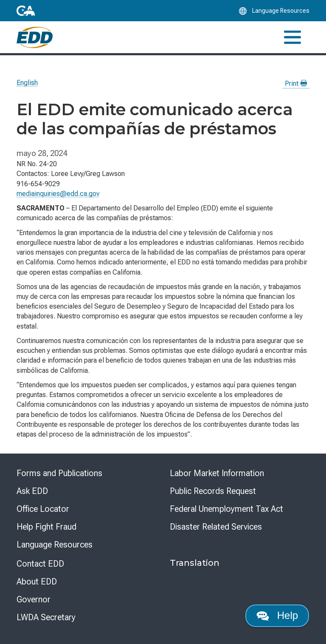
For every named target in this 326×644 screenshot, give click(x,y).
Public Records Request (213, 491)
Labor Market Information (217, 473)
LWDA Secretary (46, 617)
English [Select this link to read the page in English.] (27, 83)
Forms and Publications (59, 473)
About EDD (37, 582)
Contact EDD (40, 564)
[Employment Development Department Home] (35, 37)
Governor (34, 599)
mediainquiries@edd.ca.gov (58, 194)
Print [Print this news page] (296, 84)
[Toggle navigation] (292, 37)
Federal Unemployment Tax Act (226, 509)
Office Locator (43, 509)
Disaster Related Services (216, 527)
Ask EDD (32, 491)
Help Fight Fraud (46, 527)
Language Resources (55, 545)
